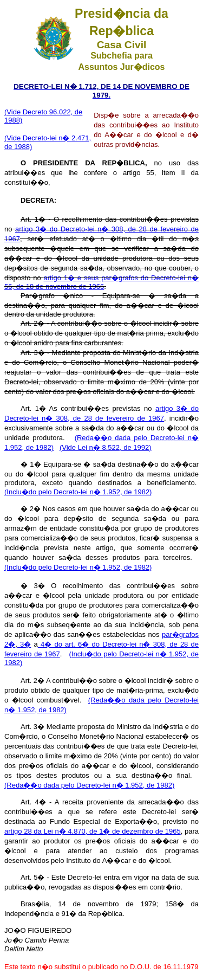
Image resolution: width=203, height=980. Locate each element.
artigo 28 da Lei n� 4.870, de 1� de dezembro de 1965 (93, 831)
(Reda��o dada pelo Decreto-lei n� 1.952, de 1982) (89, 785)
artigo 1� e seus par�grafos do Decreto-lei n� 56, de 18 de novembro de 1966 (101, 282)
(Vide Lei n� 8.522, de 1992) (106, 447)
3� (24, 644)
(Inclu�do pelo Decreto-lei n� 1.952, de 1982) (78, 492)
